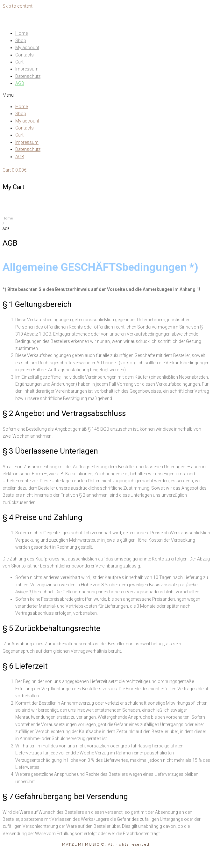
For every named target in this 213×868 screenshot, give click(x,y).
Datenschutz (28, 76)
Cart (19, 62)
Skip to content (18, 6)
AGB (20, 83)
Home (21, 33)
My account (27, 48)
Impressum (27, 69)
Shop (21, 41)
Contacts (25, 55)
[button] (106, 95)
